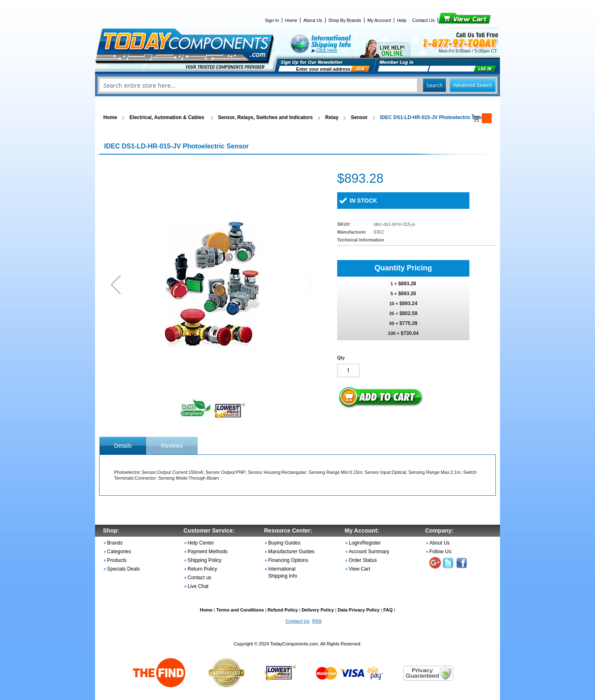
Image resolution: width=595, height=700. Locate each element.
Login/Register (365, 543)
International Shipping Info (283, 572)
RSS (317, 621)
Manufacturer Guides (291, 552)
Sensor (359, 117)
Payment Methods (208, 552)
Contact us (199, 578)
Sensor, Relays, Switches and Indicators (265, 117)
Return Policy (202, 569)
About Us (313, 20)
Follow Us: (441, 552)
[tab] (123, 446)
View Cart (451, 20)
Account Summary (369, 552)
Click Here (327, 50)
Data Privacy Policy (359, 610)
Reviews (172, 446)
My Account (379, 20)
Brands (115, 543)
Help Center (201, 543)
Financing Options (288, 560)
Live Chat (198, 586)
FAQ (388, 610)
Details (123, 446)
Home (291, 20)
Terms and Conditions (240, 610)
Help (402, 20)
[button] (116, 284)
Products (117, 560)
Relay (332, 117)
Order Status (363, 560)
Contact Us (424, 20)
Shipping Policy (205, 560)
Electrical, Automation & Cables (167, 117)
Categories (119, 552)
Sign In (272, 20)
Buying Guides (284, 543)
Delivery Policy (318, 610)
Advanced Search (472, 85)
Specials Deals (123, 569)
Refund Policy (283, 610)
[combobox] (297, 85)
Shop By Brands (345, 20)
